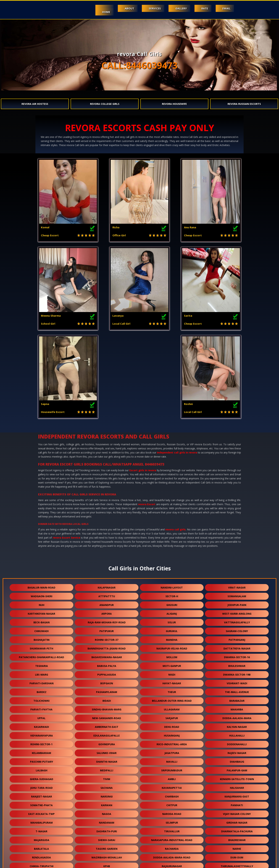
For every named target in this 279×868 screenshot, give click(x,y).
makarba (237, 621)
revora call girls (175, 441)
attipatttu (107, 508)
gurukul (172, 543)
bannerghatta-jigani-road (107, 560)
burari (107, 813)
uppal (41, 630)
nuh (42, 517)
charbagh (172, 708)
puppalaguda (107, 586)
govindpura (107, 656)
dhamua (237, 804)
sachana (107, 699)
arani (139, 847)
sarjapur (172, 630)
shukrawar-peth (41, 560)
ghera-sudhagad (42, 691)
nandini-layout (172, 499)
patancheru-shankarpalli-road (41, 569)
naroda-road (172, 726)
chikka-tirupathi (42, 778)
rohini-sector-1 (41, 656)
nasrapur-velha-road (172, 560)
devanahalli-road (107, 787)
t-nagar (41, 743)
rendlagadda (41, 769)
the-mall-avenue (237, 604)
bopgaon (107, 595)
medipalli (107, 682)
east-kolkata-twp (41, 726)
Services (153, 8)
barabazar (237, 612)
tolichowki (41, 612)
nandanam (107, 734)
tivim (107, 691)
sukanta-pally (42, 787)
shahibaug (237, 673)
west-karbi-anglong (237, 525)
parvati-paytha (41, 621)
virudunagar (237, 795)
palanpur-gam (237, 682)
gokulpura (237, 821)
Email (226, 8)
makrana (172, 821)
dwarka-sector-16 (237, 569)
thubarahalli (172, 795)
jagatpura (172, 665)
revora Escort (147, 416)
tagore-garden (107, 760)
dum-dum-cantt (107, 804)
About (127, 8)
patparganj (237, 551)
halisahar (237, 699)
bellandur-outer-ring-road (172, 612)
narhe (237, 760)
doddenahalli (237, 656)
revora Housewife (174, 104)
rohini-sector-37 (107, 551)
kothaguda (237, 830)
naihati (172, 830)
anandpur (107, 517)
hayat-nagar (172, 595)
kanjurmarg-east (237, 708)
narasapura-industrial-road (172, 752)
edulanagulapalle (107, 647)
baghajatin (42, 551)
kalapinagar (107, 499)
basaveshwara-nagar (107, 569)
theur (172, 604)
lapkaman (107, 839)
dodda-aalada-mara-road (172, 769)
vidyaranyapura (42, 647)
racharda (172, 760)
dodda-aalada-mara (237, 630)
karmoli (107, 821)
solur (172, 534)
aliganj (172, 525)
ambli (172, 691)
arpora (107, 525)
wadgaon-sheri (42, 508)
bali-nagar (172, 839)
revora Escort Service (66, 449)
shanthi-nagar (107, 673)
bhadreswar (237, 752)
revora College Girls (105, 104)
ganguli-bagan (172, 813)
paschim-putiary (42, 673)
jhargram (41, 821)
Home (103, 12)
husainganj (172, 647)
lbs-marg (42, 586)
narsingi (107, 708)
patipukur (107, 543)
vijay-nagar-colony (237, 726)
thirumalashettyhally (237, 778)
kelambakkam (41, 665)
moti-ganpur (172, 578)
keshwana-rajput (42, 804)
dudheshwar (42, 830)
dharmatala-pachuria (237, 743)
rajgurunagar (172, 778)
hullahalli (237, 647)
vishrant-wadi (237, 595)
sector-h (172, 508)
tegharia (42, 578)
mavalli (172, 673)
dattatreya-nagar (237, 560)
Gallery (180, 8)
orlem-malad (41, 813)
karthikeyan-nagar (41, 525)
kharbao (237, 813)
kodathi (172, 804)
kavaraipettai (172, 699)
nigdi (172, 586)
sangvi (172, 787)
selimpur (172, 734)
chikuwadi (41, 543)
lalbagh (42, 682)
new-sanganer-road (107, 630)
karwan (107, 717)
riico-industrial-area (172, 656)
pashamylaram (107, 604)
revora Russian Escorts (244, 104)
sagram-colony (237, 543)
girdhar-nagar (237, 734)
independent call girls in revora (177, 364)
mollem (172, 569)
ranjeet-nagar (42, 708)
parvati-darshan (42, 595)
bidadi (107, 612)
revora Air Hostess (35, 104)
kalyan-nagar (237, 639)
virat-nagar (237, 499)
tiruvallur (172, 743)
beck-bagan (42, 534)
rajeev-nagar (237, 665)
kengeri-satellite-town (237, 691)
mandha (172, 551)
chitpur (172, 717)
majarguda (42, 752)
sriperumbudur (172, 682)
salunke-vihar (107, 665)
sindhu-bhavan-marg (107, 621)
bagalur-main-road (41, 499)
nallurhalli (41, 839)
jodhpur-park (237, 517)
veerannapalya (107, 795)
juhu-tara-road (41, 699)
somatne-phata (41, 717)
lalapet (237, 787)
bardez (42, 604)
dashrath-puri (107, 743)
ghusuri (172, 517)
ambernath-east (107, 639)
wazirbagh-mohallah (107, 769)
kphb (107, 778)
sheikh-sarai (107, 752)
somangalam (237, 508)
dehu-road (172, 639)
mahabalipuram (42, 734)
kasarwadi (41, 639)
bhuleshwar (237, 578)
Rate (204, 8)
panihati (237, 717)
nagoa (107, 726)
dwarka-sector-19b (237, 586)
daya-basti (237, 839)
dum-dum (237, 769)
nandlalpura (41, 795)
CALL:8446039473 (139, 65)
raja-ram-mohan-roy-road (107, 534)
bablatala (41, 760)
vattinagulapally (237, 534)
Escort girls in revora (143, 382)
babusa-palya (107, 578)
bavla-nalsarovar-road (107, 830)
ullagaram (172, 621)
